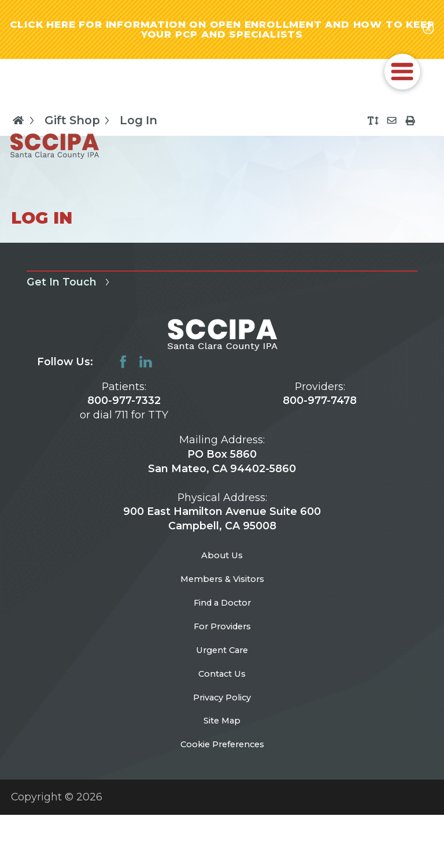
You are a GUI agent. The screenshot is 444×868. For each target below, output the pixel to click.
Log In (138, 128)
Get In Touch (70, 290)
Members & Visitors (222, 594)
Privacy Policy (222, 738)
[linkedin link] (146, 369)
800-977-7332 (124, 408)
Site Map (222, 767)
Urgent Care (222, 680)
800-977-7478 (320, 408)
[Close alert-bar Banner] (428, 33)
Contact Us (222, 709)
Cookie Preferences (222, 795)
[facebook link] (123, 369)
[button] (402, 79)
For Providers (222, 652)
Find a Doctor (222, 623)
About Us (222, 565)
